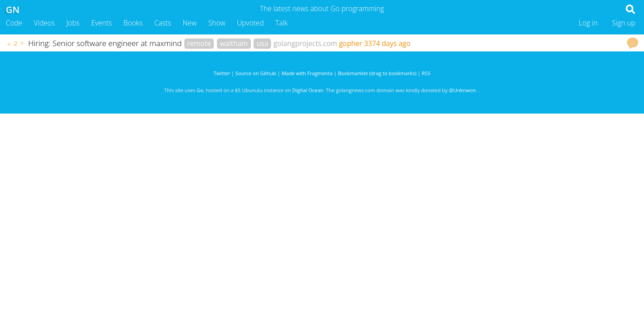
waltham (234, 43)
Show (217, 23)
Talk (282, 23)
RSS (426, 73)
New (190, 23)
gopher (351, 43)
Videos (44, 23)
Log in (588, 23)
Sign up (624, 23)
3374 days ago (387, 43)
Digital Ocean (308, 90)
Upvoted (250, 23)
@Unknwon (462, 90)
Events (102, 23)
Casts (163, 23)
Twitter (222, 73)
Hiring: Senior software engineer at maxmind (106, 43)
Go (200, 90)
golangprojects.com (305, 43)
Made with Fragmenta (307, 73)
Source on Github (256, 73)
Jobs (73, 23)
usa (263, 43)
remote (199, 43)
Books (133, 23)
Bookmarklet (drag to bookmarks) (377, 73)
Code (14, 23)
